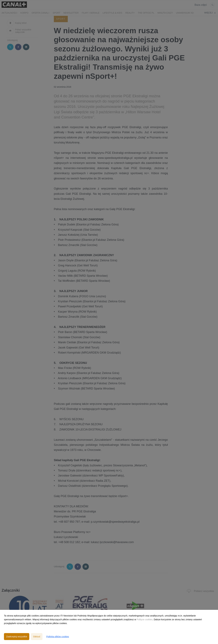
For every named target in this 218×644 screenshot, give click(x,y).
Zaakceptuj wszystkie (17, 637)
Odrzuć (37, 637)
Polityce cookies (145, 619)
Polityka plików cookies (58, 637)
